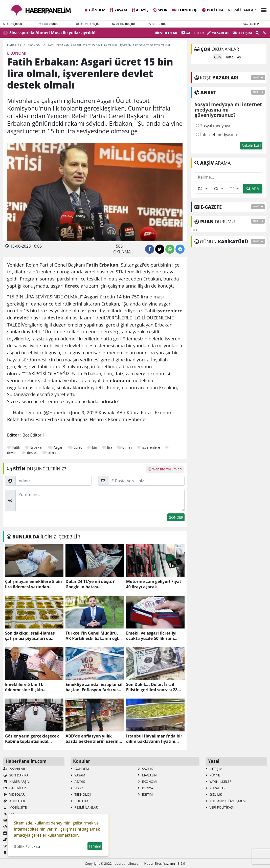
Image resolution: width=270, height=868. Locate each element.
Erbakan (37, 447)
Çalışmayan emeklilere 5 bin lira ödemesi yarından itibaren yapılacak (33, 584)
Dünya (146, 788)
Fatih (16, 447)
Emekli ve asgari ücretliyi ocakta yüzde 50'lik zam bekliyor (151, 636)
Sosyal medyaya (213, 126)
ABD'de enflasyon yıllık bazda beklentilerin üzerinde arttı (94, 739)
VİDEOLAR (166, 33)
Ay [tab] (239, 57)
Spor (160, 10)
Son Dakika (16, 775)
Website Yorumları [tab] (165, 469)
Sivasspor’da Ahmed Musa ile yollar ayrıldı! (52, 33)
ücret (78, 447)
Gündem (95, 10)
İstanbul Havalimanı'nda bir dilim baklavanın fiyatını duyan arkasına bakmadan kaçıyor (154, 739)
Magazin (147, 775)
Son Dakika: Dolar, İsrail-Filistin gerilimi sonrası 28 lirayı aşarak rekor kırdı (152, 687)
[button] (262, 9)
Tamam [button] (95, 846)
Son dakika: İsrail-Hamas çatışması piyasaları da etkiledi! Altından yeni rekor (33, 636)
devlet (12, 453)
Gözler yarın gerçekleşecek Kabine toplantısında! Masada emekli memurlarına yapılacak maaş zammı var (34, 739)
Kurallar (216, 788)
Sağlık (145, 769)
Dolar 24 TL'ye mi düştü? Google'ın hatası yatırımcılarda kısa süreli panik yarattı (91, 584)
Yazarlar (218, 33)
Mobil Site (15, 807)
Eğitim (145, 794)
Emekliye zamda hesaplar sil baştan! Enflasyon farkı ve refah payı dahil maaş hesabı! (94, 687)
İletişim (243, 33)
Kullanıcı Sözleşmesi (226, 801)
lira (110, 447)
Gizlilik (214, 794)
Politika (213, 10)
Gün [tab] (218, 57)
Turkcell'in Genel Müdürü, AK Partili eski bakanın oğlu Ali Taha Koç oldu (93, 636)
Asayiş (140, 10)
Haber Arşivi (17, 782)
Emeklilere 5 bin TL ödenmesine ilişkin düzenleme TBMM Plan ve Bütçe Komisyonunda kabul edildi (33, 687)
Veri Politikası (220, 807)
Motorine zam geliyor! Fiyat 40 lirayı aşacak (154, 584)
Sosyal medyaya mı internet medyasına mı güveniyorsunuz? (228, 110)
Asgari (59, 447)
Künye (213, 775)
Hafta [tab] (229, 57)
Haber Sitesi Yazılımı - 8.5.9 (165, 863)
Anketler (14, 801)
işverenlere (151, 447)
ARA (253, 189)
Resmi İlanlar (242, 10)
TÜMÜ (258, 78)
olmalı (127, 447)
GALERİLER (192, 33)
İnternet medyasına (216, 135)
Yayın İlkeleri (219, 782)
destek (32, 453)
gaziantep (251, 24)
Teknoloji (185, 10)
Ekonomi (148, 782)
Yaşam (118, 10)
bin (95, 447)
